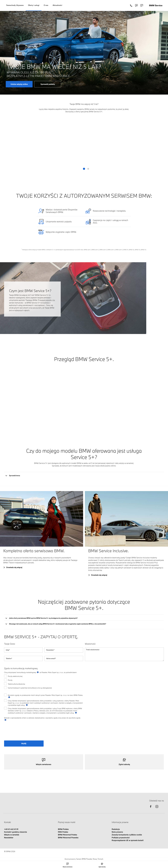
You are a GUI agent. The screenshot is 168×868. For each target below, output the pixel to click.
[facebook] (151, 808)
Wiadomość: (90, 644)
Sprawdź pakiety (48, 84)
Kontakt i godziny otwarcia (16, 832)
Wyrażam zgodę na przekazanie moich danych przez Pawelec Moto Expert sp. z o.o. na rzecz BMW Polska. (45, 696)
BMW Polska (63, 829)
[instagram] (157, 808)
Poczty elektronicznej (15, 676)
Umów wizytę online (19, 84)
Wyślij (24, 743)
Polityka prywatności (121, 838)
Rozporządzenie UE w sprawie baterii (128, 840)
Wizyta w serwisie (12, 835)
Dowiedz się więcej (14, 567)
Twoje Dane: (10, 644)
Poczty (10, 680)
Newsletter (9, 838)
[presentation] (21, 732)
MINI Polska (63, 832)
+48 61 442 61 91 (11, 829)
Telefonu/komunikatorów (16, 684)
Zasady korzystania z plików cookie (127, 835)
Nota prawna (117, 832)
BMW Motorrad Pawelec (68, 838)
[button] (84, 169)
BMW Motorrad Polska (67, 835)
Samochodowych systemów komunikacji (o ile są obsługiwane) (30, 688)
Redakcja (116, 829)
